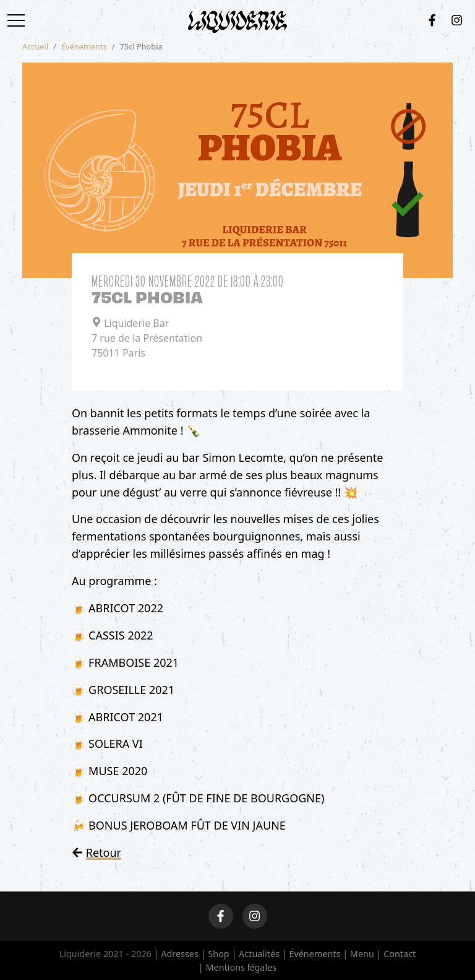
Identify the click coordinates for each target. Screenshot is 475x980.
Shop (218, 954)
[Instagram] (457, 20)
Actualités (259, 954)
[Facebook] (432, 20)
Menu (362, 954)
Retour (104, 852)
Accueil (35, 46)
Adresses (180, 954)
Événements (84, 46)
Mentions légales (241, 967)
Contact (400, 954)
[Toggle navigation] (20, 20)
